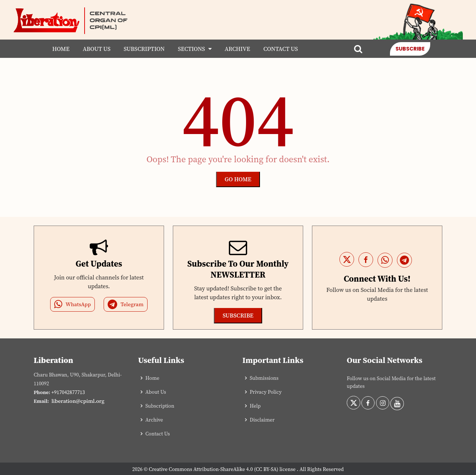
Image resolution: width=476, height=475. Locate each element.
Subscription (144, 49)
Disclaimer (262, 420)
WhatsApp (72, 304)
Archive (238, 49)
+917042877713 (68, 392)
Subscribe (410, 49)
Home (61, 49)
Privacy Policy (266, 392)
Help (255, 406)
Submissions (264, 378)
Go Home (238, 179)
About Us (97, 49)
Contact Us (280, 49)
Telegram (126, 304)
